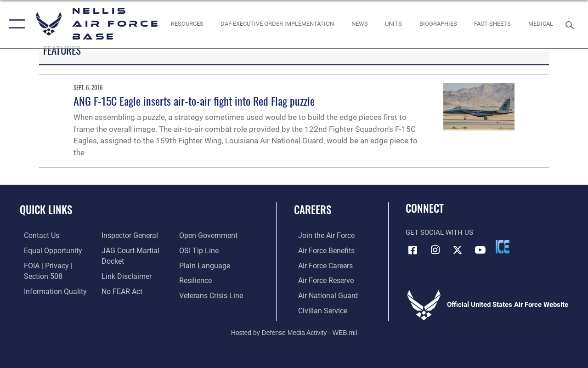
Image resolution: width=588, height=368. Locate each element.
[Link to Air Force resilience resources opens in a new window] (196, 280)
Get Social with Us (439, 232)
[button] (15, 24)
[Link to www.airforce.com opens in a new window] (321, 236)
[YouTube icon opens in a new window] (480, 249)
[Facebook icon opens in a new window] (413, 249)
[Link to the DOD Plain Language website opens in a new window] (204, 265)
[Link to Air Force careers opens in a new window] (321, 265)
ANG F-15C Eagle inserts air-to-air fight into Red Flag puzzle (194, 101)
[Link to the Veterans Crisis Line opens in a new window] (212, 294)
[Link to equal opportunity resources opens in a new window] (47, 250)
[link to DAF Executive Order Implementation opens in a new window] (277, 24)
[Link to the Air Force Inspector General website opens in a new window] (127, 236)
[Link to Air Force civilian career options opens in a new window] (317, 309)
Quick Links (46, 210)
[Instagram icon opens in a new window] (435, 249)
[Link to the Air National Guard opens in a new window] (322, 294)
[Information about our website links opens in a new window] (124, 275)
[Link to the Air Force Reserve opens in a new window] (321, 280)
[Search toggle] (571, 24)
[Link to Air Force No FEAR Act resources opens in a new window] (120, 290)
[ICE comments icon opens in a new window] (503, 247)
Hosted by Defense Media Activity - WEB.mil (294, 330)
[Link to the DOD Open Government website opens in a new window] (208, 236)
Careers (313, 210)
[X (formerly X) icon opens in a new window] (458, 249)
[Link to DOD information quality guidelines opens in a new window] (49, 290)
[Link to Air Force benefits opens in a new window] (321, 250)
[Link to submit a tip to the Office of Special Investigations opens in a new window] (199, 250)
